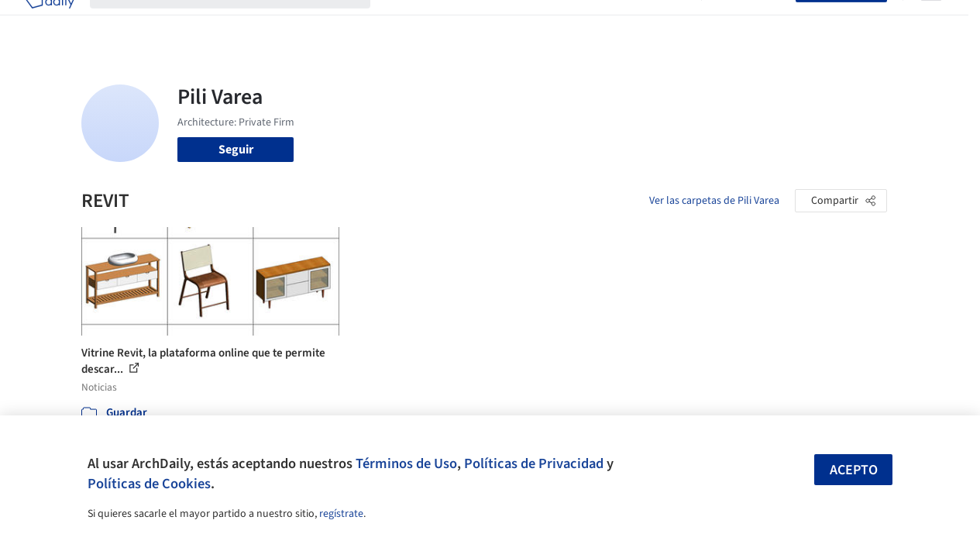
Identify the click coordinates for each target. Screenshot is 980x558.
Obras (402, 22)
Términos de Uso (406, 463)
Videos (668, 22)
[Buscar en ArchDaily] (242, 22)
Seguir (236, 150)
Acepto (854, 470)
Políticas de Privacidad (534, 463)
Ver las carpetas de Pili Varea (714, 201)
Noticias (616, 22)
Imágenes (456, 22)
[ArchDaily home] (50, 22)
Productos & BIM (538, 22)
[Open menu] (931, 22)
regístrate (341, 514)
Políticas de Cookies (149, 484)
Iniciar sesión (752, 22)
